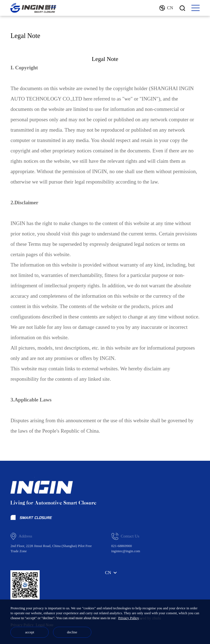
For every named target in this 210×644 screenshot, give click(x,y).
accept (30, 632)
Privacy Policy (129, 618)
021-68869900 (122, 546)
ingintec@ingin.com (126, 551)
